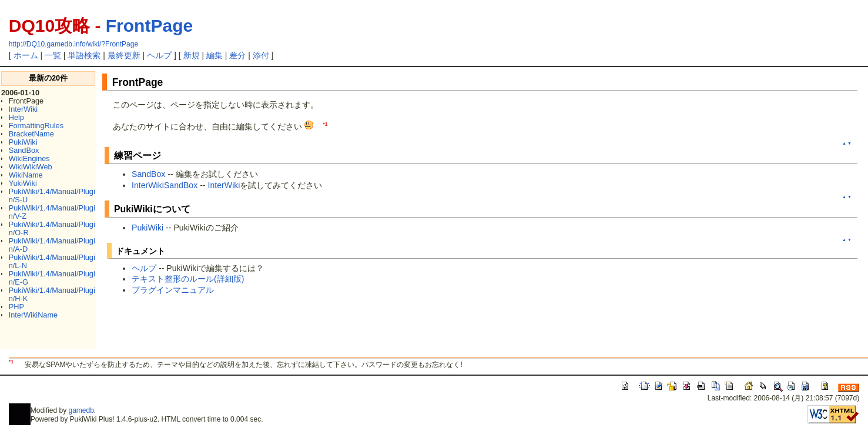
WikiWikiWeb (31, 167)
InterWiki (23, 109)
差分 (237, 55)
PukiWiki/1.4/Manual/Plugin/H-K (52, 294)
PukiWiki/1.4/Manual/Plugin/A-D (52, 245)
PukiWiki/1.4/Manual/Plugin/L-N (52, 261)
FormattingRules (36, 126)
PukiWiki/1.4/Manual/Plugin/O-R (52, 228)
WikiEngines (29, 158)
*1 (325, 124)
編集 (215, 55)
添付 (261, 55)
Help (16, 117)
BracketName (31, 134)
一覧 (53, 55)
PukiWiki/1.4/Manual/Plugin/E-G (52, 278)
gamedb (81, 410)
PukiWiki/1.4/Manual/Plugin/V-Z (52, 212)
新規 (192, 55)
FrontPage (149, 26)
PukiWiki (23, 142)
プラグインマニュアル (173, 290)
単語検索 (84, 55)
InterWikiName (33, 315)
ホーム (26, 55)
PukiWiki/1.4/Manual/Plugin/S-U (52, 196)
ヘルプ (159, 55)
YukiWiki (23, 183)
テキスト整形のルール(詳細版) (188, 279)
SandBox (24, 150)
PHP (16, 307)
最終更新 (124, 55)
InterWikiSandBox (165, 185)
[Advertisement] (250, 329)
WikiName (26, 175)
